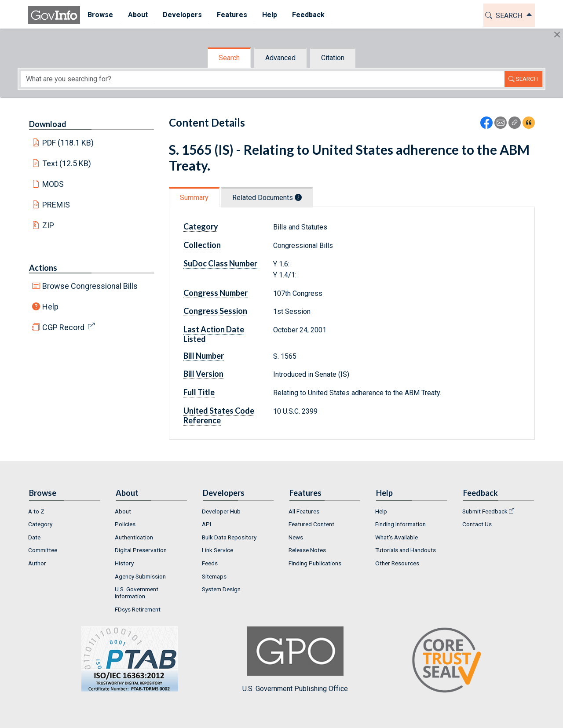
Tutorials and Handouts (406, 550)
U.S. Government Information (137, 593)
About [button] (138, 15)
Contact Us (477, 524)
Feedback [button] (308, 15)
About (123, 511)
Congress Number (216, 293)
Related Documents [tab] (267, 198)
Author (37, 563)
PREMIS (56, 205)
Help (50, 307)
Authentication (134, 537)
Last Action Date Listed (214, 334)
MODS (53, 184)
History (124, 563)
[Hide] (557, 35)
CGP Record (63, 327)
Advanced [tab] (280, 58)
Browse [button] (100, 15)
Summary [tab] (194, 198)
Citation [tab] (333, 58)
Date (34, 537)
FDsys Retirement (138, 609)
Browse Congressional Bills (90, 286)
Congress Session (215, 311)
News (296, 537)
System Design (221, 589)
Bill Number (204, 356)
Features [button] (232, 15)
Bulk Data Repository (229, 537)
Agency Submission (140, 576)
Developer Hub (221, 511)
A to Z (36, 511)
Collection (202, 245)
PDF (68, 143)
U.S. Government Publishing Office (295, 660)
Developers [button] (182, 15)
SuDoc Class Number (220, 263)
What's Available (397, 537)
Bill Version (203, 374)
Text (67, 163)
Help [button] (270, 15)
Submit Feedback (485, 511)
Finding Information (400, 524)
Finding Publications (315, 563)
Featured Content (311, 524)
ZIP (48, 225)
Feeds (210, 563)
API (207, 524)
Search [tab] (229, 58)
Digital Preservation (141, 550)
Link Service (218, 550)
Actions (43, 268)
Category (201, 226)
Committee (43, 550)
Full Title (199, 392)
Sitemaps (214, 576)
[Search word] (263, 79)
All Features (304, 511)
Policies (125, 524)
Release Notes (307, 550)
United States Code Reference (219, 415)
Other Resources (397, 563)
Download (48, 124)
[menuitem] (100, 15)
